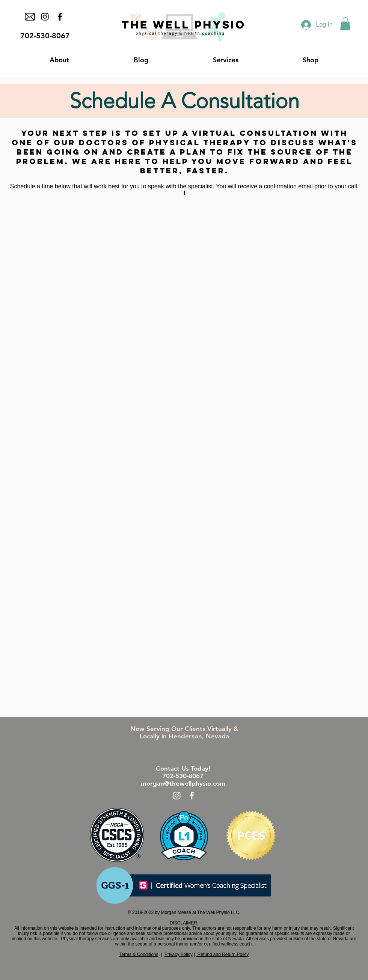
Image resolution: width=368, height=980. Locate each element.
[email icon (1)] (30, 17)
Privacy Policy (179, 954)
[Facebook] (60, 17)
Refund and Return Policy (222, 954)
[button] (345, 24)
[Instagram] (45, 17)
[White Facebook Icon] (192, 796)
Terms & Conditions (139, 954)
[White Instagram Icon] (177, 796)
